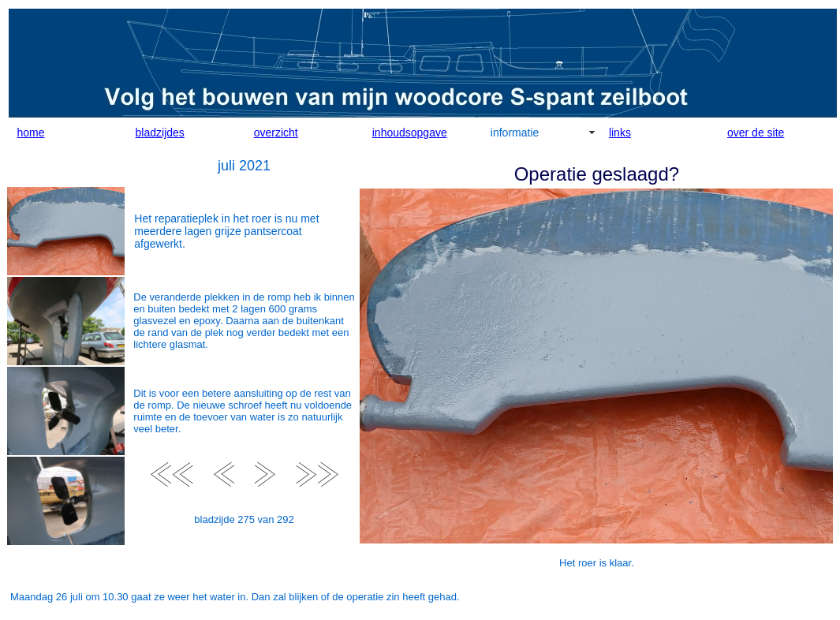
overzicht (276, 133)
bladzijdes (160, 133)
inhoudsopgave (410, 133)
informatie (515, 133)
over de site (756, 133)
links (620, 133)
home (31, 133)
